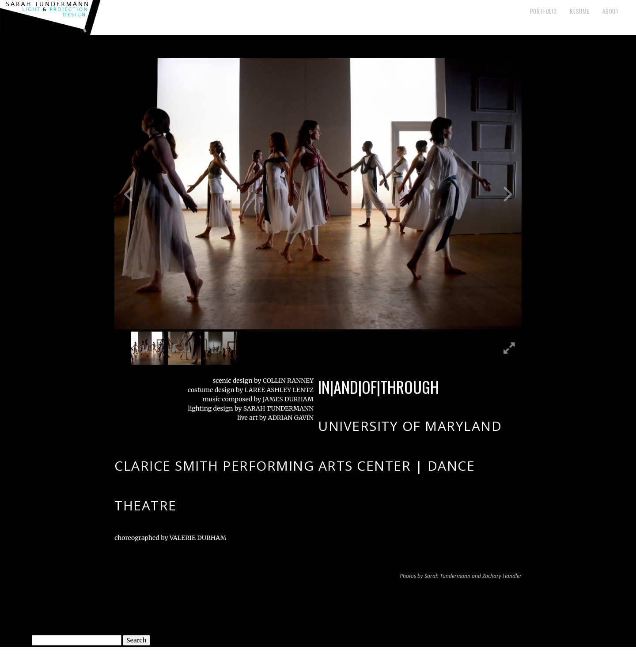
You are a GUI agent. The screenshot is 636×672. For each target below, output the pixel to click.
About (611, 11)
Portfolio (543, 11)
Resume (579, 11)
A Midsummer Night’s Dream (474, 604)
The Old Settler (146, 604)
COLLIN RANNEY (288, 381)
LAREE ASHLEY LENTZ (278, 390)
